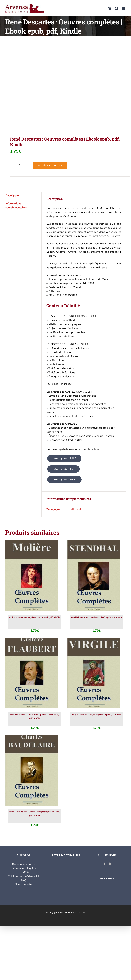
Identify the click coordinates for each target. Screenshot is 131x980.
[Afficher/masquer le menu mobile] (124, 9)
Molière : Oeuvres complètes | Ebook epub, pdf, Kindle (35, 617)
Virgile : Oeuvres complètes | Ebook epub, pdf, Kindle (97, 714)
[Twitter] (110, 864)
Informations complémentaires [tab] (16, 205)
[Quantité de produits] (20, 165)
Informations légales (24, 868)
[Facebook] (105, 864)
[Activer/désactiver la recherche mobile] (117, 9)
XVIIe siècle (76, 509)
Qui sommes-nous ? (24, 864)
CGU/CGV (24, 872)
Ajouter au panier (50, 165)
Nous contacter (24, 884)
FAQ (24, 880)
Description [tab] (13, 196)
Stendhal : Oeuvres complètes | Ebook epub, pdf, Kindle (96, 617)
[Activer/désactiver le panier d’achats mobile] (110, 9)
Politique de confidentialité (24, 876)
